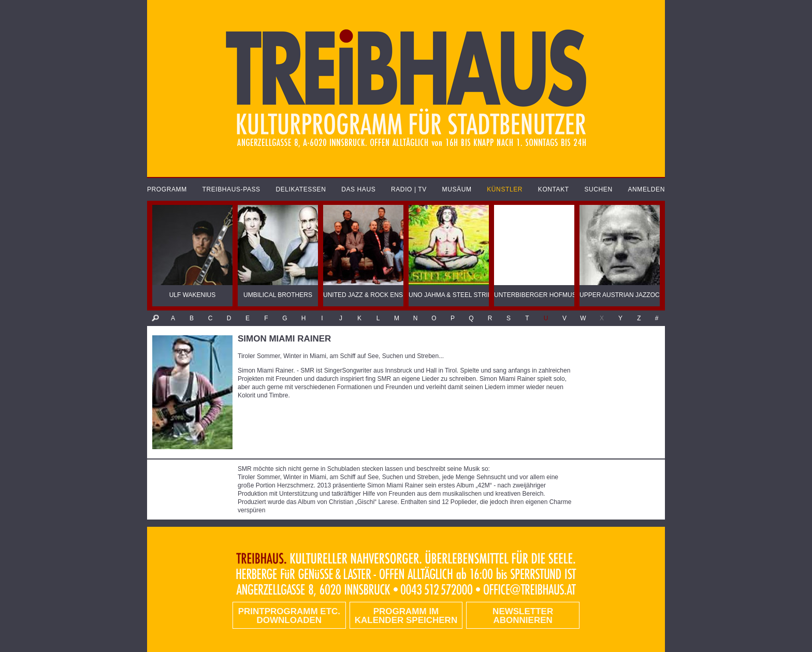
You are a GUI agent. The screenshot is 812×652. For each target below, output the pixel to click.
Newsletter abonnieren (523, 616)
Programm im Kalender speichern (406, 616)
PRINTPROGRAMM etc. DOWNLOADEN (289, 616)
